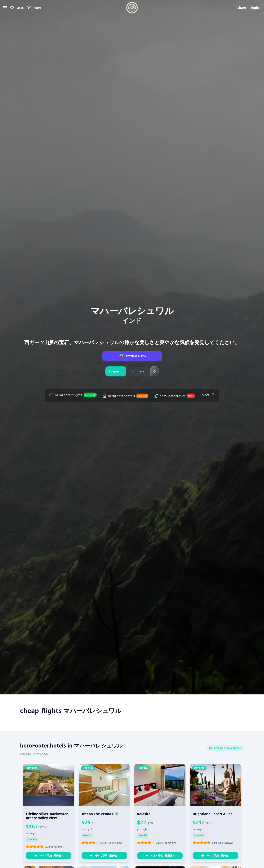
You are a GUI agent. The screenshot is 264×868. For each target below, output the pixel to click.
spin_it (116, 371)
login (255, 8)
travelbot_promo (136, 356)
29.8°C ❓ (208, 395)
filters (138, 371)
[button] (5, 8)
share (240, 8)
